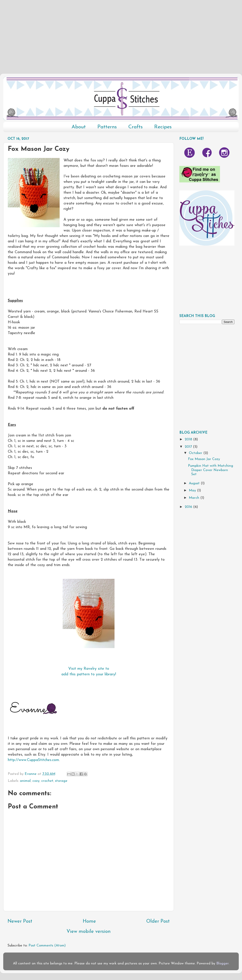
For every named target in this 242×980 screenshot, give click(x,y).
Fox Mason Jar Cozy (204, 459)
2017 (189, 447)
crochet (47, 781)
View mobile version (89, 932)
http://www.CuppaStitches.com (33, 760)
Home (89, 921)
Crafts (135, 127)
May (193, 491)
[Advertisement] (121, 30)
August (195, 483)
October (196, 453)
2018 (189, 439)
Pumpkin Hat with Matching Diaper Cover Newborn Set (211, 470)
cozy (36, 781)
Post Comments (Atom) (47, 946)
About (79, 127)
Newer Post (20, 921)
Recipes (163, 127)
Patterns (107, 127)
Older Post (158, 921)
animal (25, 781)
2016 (189, 507)
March (195, 498)
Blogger (222, 964)
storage (61, 781)
